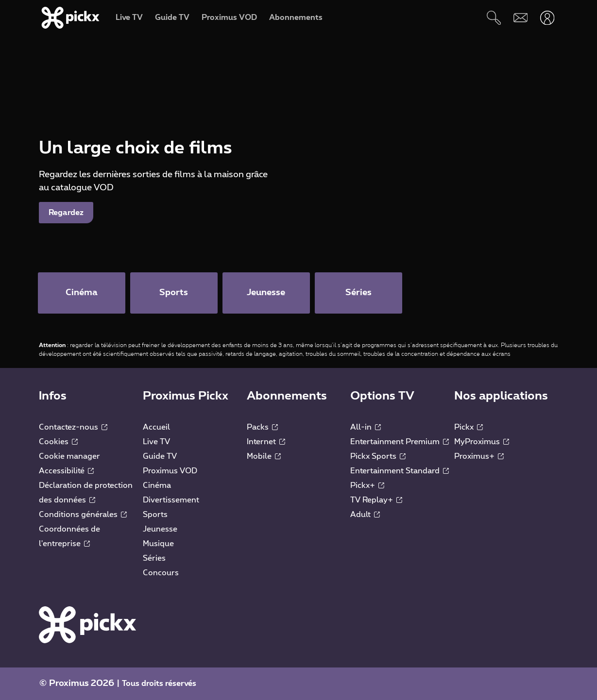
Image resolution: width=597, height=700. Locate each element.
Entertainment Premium (400, 442)
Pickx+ (367, 485)
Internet (266, 442)
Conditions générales (83, 515)
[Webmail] (520, 18)
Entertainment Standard (400, 471)
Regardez (66, 213)
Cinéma (157, 485)
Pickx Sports (378, 456)
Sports (155, 515)
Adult (365, 515)
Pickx (469, 427)
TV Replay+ (376, 500)
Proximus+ (479, 456)
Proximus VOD (170, 471)
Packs (262, 427)
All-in (366, 427)
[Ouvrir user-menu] (547, 18)
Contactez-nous (73, 427)
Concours (161, 573)
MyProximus (482, 442)
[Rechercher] (494, 18)
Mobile (264, 456)
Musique (158, 544)
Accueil (156, 427)
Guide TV (160, 456)
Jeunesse (160, 529)
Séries (154, 558)
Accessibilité (66, 471)
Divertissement (171, 500)
